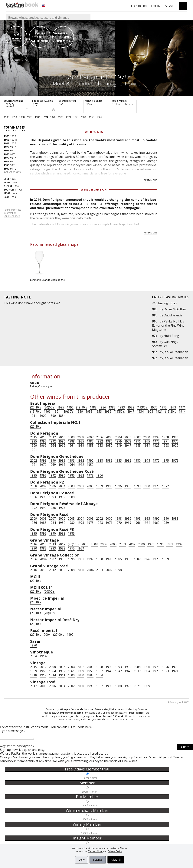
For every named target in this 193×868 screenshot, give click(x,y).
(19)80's (142, 407)
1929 (156, 446)
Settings (98, 860)
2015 (34, 437)
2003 (128, 437)
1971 (76, 117)
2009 (71, 437)
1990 (14, 117)
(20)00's (49, 407)
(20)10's (36, 407)
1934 (140, 412)
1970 (84, 117)
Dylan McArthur (175, 309)
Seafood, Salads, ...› (122, 104)
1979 (118, 441)
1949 (118, 446)
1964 (52, 446)
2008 (81, 437)
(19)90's (82, 407)
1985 (30, 117)
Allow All (116, 860)
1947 (131, 412)
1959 (80, 412)
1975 (61, 117)
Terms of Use (95, 851)
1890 (52, 416)
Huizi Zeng (171, 336)
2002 (137, 437)
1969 (91, 117)
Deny (82, 860)
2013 (43, 437)
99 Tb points (94, 132)
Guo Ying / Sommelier (165, 344)
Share (185, 748)
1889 (90, 675)
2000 (147, 437)
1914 (182, 412)
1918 (34, 675)
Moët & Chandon (72, 83)
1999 (156, 437)
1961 (57, 412)
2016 (34, 544)
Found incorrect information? (12, 213)
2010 (62, 437)
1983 (121, 407)
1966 (99, 117)
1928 (150, 412)
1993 (43, 441)
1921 (159, 412)
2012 (52, 437)
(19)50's (119, 412)
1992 (70, 407)
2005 (109, 437)
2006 (100, 437)
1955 (89, 412)
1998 (165, 437)
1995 (61, 407)
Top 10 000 (139, 6)
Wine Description (94, 189)
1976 (53, 117)
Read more (150, 180)
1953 (98, 412)
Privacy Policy (115, 851)
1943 (137, 446)
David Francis (173, 315)
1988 (22, 117)
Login (156, 6)
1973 (68, 117)
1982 (37, 117)
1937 (137, 671)
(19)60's (68, 412)
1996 (6, 117)
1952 (108, 412)
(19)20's (171, 412)
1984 (52, 523)
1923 (165, 671)
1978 (45, 117)
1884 (62, 416)
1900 (43, 416)
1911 (34, 416)
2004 (118, 437)
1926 (175, 446)
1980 (109, 441)
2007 (90, 437)
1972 (165, 486)
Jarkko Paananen (176, 352)
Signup (171, 6)
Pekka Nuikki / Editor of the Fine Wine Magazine (168, 325)
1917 (43, 675)
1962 (62, 446)
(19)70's (36, 412)
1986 (103, 407)
